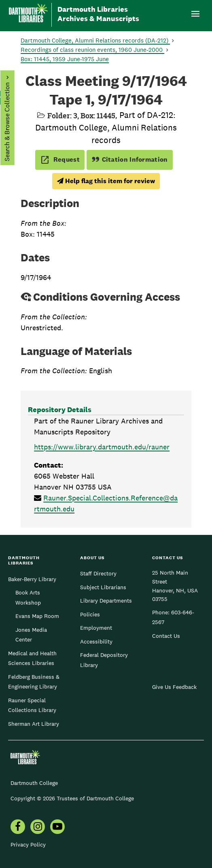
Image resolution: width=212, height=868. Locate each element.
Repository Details (60, 409)
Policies (90, 614)
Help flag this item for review (106, 181)
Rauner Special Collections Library (32, 705)
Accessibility (96, 641)
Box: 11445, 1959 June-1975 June (65, 59)
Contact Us (166, 636)
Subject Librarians (103, 587)
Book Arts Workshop (28, 597)
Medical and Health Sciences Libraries (32, 658)
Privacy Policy (28, 844)
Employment (96, 628)
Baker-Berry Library (32, 579)
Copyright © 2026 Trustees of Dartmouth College (72, 798)
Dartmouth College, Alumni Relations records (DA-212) (95, 40)
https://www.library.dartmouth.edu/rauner (102, 447)
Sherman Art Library (34, 724)
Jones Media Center (31, 635)
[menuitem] (18, 827)
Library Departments (106, 601)
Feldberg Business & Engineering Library (34, 682)
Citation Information (130, 159)
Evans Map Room (37, 616)
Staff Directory (98, 573)
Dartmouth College (34, 783)
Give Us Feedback (174, 687)
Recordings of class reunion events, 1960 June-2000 (92, 50)
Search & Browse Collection (7, 122)
